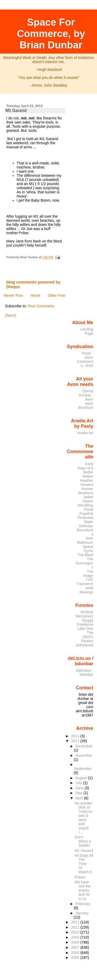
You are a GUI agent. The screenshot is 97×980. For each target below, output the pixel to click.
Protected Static (85, 520)
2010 (76, 932)
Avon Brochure (86, 405)
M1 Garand (16, 110)
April (80, 798)
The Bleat (85, 555)
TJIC (89, 580)
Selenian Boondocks (85, 530)
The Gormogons (85, 563)
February (83, 904)
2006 (76, 953)
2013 (76, 741)
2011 (76, 927)
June (80, 788)
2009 (76, 937)
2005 (76, 958)
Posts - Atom (88, 355)
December (84, 746)
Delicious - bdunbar (85, 672)
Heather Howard (87, 483)
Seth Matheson (85, 540)
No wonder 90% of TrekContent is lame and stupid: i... (83, 818)
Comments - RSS (85, 364)
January (82, 913)
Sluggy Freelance (85, 622)
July (79, 783)
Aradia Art (85, 433)
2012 (76, 922)
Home (35, 295)
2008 (76, 942)
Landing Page (87, 331)
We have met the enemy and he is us (83, 890)
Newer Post (13, 295)
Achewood (85, 645)
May (80, 793)
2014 (76, 736)
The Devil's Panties (87, 637)
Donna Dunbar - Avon (86, 395)
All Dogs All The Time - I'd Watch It (84, 864)
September (83, 769)
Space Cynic (88, 549)
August (82, 778)
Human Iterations (86, 491)
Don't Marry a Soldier (83, 841)
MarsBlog (85, 505)
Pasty (89, 509)
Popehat (86, 514)
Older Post (56, 295)
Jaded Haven (88, 499)
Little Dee (85, 629)
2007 (76, 947)
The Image (88, 573)
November (84, 755)
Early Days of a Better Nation (85, 470)
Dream (80, 877)
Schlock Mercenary (85, 614)
